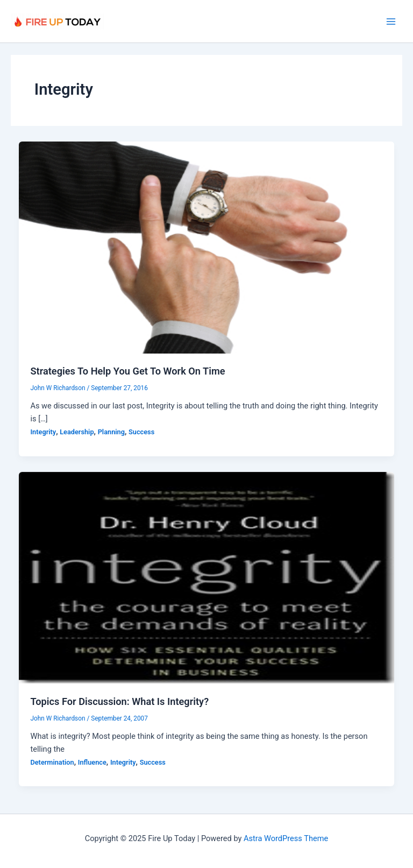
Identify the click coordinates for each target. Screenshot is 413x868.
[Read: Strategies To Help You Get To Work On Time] (207, 247)
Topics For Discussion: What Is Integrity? (119, 701)
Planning (111, 432)
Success (141, 432)
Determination (52, 762)
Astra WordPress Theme (286, 838)
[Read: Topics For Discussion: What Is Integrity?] (207, 577)
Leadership (77, 432)
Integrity (43, 432)
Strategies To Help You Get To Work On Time (127, 371)
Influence (92, 762)
